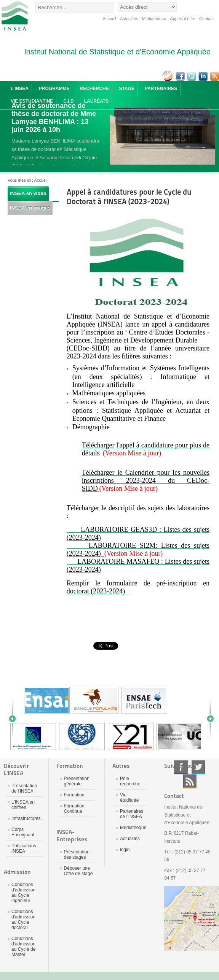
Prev (15, 718)
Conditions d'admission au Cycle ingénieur (23, 893)
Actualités (129, 19)
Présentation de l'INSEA (24, 788)
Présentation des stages (77, 855)
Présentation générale (77, 781)
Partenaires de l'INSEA (132, 814)
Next (208, 718)
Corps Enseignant (23, 832)
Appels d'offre (183, 19)
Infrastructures (26, 818)
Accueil (109, 19)
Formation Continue (74, 809)
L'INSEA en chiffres (23, 805)
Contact (206, 19)
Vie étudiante (129, 798)
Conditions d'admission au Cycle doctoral (23, 920)
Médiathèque (154, 19)
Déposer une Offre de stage (78, 871)
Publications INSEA (24, 848)
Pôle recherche (130, 781)
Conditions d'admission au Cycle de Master (23, 947)
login (125, 850)
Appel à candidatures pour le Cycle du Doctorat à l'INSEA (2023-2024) (129, 197)
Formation (74, 795)
